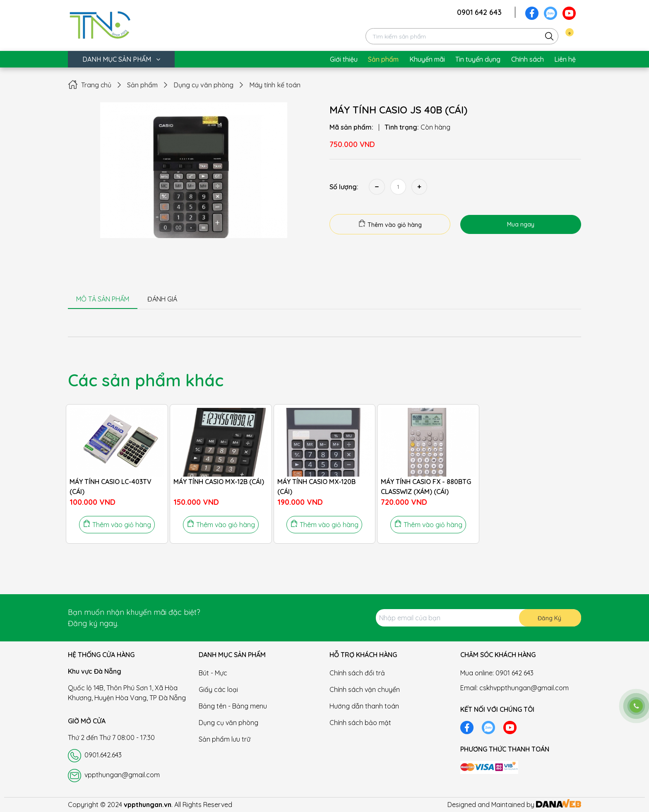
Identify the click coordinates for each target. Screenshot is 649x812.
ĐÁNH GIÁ (162, 299)
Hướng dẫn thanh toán (364, 706)
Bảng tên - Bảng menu (233, 706)
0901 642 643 (479, 12)
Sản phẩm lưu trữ (225, 739)
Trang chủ (96, 85)
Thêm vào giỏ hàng (390, 224)
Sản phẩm (142, 85)
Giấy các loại (218, 689)
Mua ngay (521, 224)
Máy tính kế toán (275, 85)
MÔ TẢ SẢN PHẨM (103, 299)
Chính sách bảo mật (360, 723)
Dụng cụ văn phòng (203, 85)
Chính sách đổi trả (357, 673)
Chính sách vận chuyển (365, 689)
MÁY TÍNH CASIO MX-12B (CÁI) (219, 482)
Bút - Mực (213, 673)
